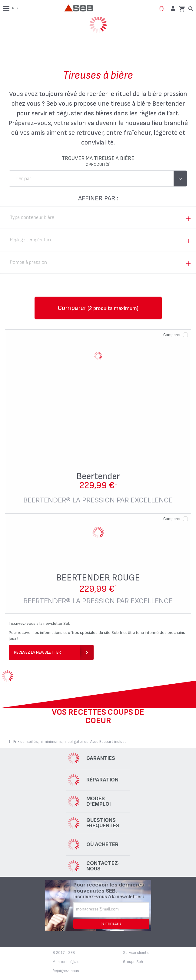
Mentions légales (67, 962)
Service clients (136, 953)
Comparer (172, 335)
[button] (172, 8)
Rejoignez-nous (66, 971)
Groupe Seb (133, 962)
